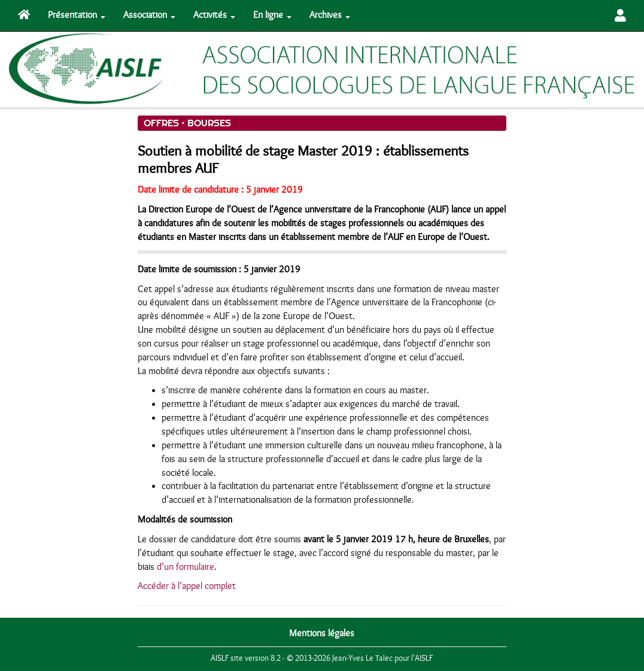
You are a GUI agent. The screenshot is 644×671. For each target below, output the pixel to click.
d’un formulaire (186, 567)
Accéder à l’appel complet (187, 586)
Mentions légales (322, 633)
